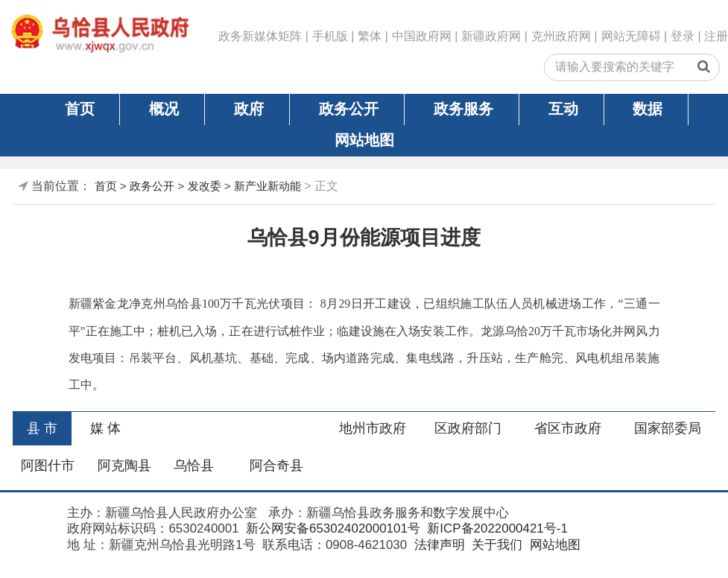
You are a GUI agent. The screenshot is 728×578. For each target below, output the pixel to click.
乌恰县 (194, 466)
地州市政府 (373, 428)
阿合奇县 (276, 466)
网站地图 (364, 140)
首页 (80, 109)
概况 (164, 109)
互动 (563, 109)
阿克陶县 (124, 466)
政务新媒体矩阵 (260, 36)
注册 (716, 36)
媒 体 (105, 428)
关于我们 (495, 545)
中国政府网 (422, 36)
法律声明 (438, 545)
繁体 (370, 36)
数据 (648, 109)
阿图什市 (48, 466)
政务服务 (463, 109)
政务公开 (349, 109)
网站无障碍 (631, 36)
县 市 (42, 428)
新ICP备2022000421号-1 (496, 528)
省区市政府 (568, 428)
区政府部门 (468, 428)
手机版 (330, 36)
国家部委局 (668, 428)
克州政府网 (561, 36)
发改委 (205, 186)
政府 (249, 109)
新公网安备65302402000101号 (331, 528)
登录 (683, 36)
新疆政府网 (491, 36)
